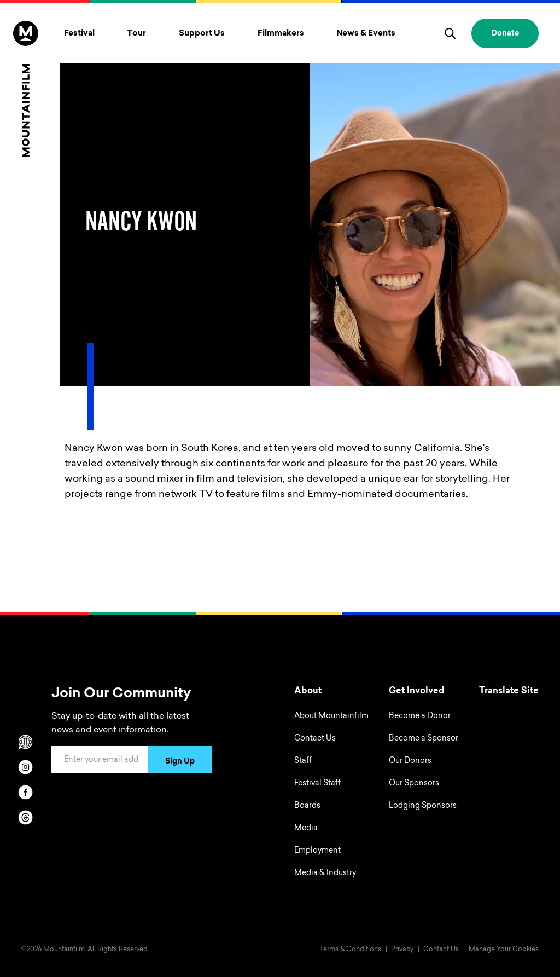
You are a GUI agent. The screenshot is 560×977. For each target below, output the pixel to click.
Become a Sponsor (424, 739)
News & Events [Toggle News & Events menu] (366, 34)
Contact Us (315, 739)
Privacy (402, 950)
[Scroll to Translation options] (26, 742)
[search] (450, 33)
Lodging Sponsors (423, 806)
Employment (317, 851)
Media (306, 829)
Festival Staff (317, 784)
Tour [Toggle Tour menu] (136, 34)
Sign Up (180, 762)
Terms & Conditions (350, 950)
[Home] (26, 89)
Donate (505, 34)
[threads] (26, 817)
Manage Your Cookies (504, 950)
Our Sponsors (414, 784)
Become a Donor (420, 716)
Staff (303, 761)
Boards (307, 806)
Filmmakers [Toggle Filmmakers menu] (281, 34)
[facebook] (26, 792)
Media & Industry (325, 874)
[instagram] (26, 767)
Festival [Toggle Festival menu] (79, 34)
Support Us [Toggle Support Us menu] (202, 34)
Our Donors (410, 761)
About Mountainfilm (331, 716)
